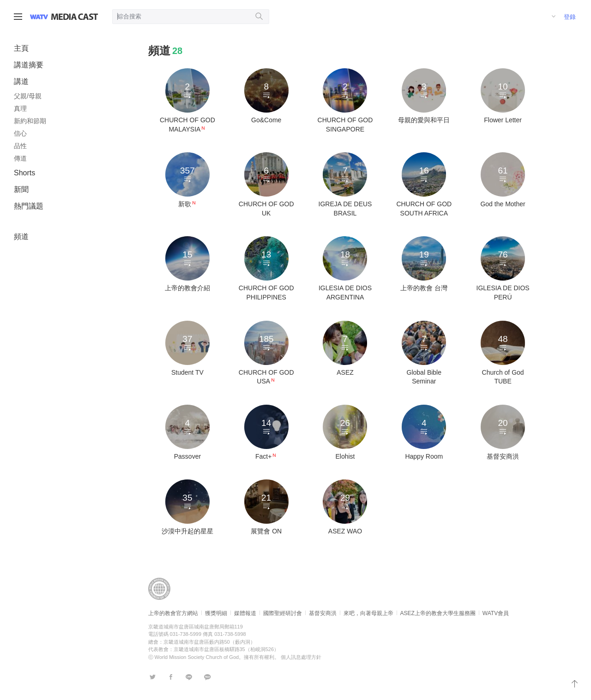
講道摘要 (29, 65)
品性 (20, 146)
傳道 (20, 158)
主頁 (21, 48)
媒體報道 (245, 613)
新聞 (21, 189)
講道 (21, 81)
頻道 (21, 236)
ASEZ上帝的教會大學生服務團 (438, 613)
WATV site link (39, 17)
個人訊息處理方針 (301, 657)
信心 (20, 133)
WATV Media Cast (75, 17)
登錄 (570, 17)
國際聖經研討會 (283, 613)
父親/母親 (28, 96)
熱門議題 (29, 206)
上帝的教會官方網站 (173, 613)
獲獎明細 (216, 613)
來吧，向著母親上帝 (368, 613)
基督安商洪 (323, 613)
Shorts (24, 173)
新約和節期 (30, 121)
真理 (20, 108)
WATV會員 (496, 613)
